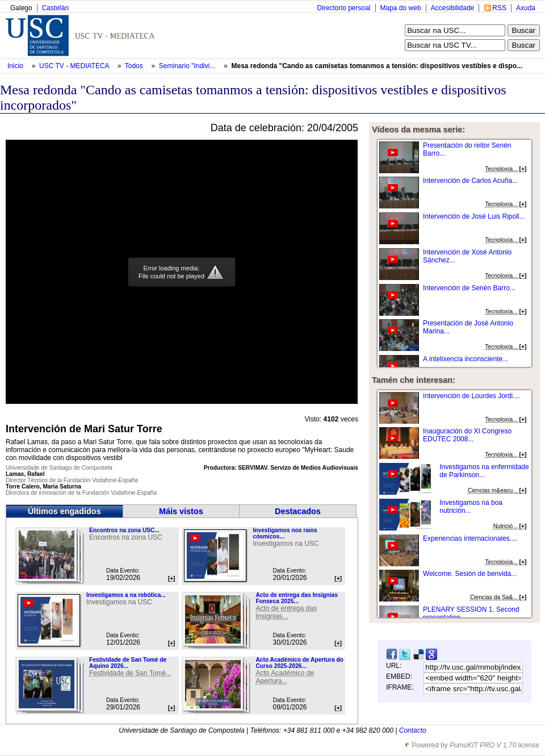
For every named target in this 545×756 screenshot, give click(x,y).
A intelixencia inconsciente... (466, 359)
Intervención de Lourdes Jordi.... (471, 396)
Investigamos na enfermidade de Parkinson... (484, 471)
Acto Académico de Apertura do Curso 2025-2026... (299, 663)
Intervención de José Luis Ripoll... (474, 216)
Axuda (526, 8)
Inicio (16, 66)
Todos (135, 66)
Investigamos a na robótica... (126, 595)
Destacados (298, 511)
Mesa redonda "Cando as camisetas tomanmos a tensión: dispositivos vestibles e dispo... (377, 66)
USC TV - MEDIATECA (75, 66)
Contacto (413, 730)
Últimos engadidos (64, 511)
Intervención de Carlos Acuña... (470, 181)
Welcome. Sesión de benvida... (470, 574)
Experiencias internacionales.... (470, 538)
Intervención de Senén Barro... (469, 288)
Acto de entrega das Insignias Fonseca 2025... (296, 598)
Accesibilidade (453, 8)
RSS (499, 8)
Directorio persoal (343, 8)
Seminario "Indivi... (187, 66)
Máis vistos (181, 511)
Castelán (55, 8)
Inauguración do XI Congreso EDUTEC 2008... (467, 435)
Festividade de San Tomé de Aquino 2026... (128, 663)
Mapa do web (401, 8)
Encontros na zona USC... (124, 530)
